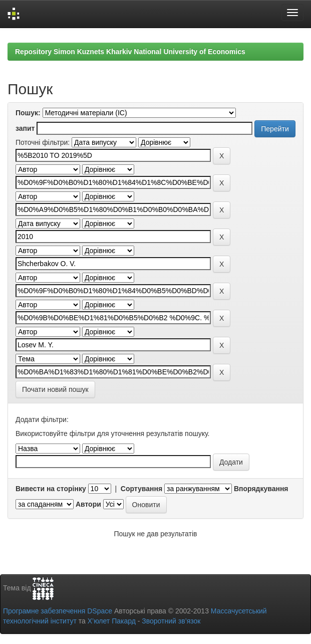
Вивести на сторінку (51, 489)
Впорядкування (261, 489)
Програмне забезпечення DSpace (58, 611)
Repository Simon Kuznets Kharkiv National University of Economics (130, 52)
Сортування (141, 489)
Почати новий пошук (55, 389)
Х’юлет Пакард (112, 621)
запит (25, 128)
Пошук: (28, 113)
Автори (88, 504)
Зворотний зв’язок (171, 621)
